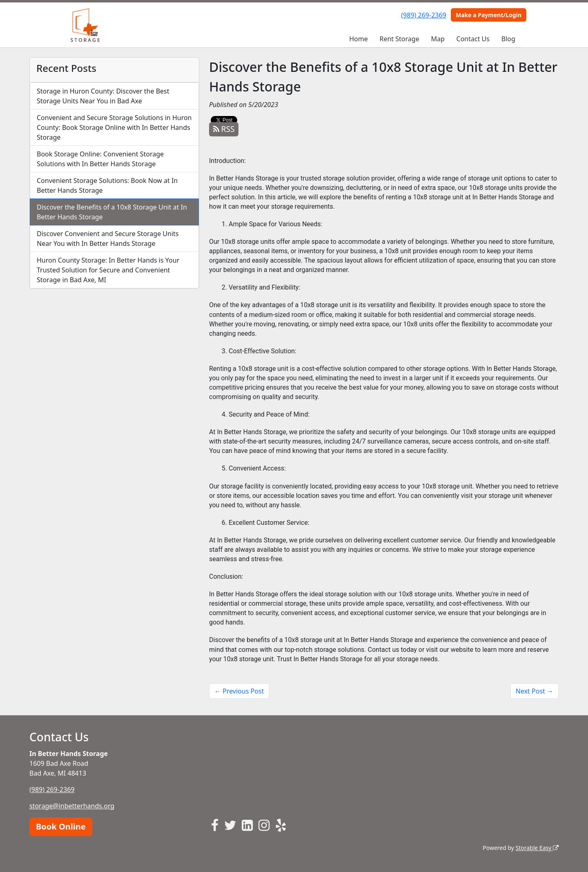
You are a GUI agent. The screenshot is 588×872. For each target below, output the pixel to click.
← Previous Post (239, 691)
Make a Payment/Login (489, 15)
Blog (508, 39)
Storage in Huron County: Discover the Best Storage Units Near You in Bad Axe (103, 96)
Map (438, 39)
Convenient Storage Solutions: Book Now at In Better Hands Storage (107, 185)
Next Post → (535, 691)
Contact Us (473, 39)
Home (359, 39)
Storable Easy (537, 848)
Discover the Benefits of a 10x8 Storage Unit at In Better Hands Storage (112, 212)
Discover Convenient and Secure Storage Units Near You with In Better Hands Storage (108, 239)
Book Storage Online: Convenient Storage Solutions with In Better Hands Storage (100, 159)
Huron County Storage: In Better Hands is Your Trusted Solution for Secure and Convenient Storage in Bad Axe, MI (108, 270)
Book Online (61, 826)
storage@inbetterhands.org (72, 806)
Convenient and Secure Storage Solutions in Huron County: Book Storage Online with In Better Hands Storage (114, 127)
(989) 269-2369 (423, 15)
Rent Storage (400, 39)
